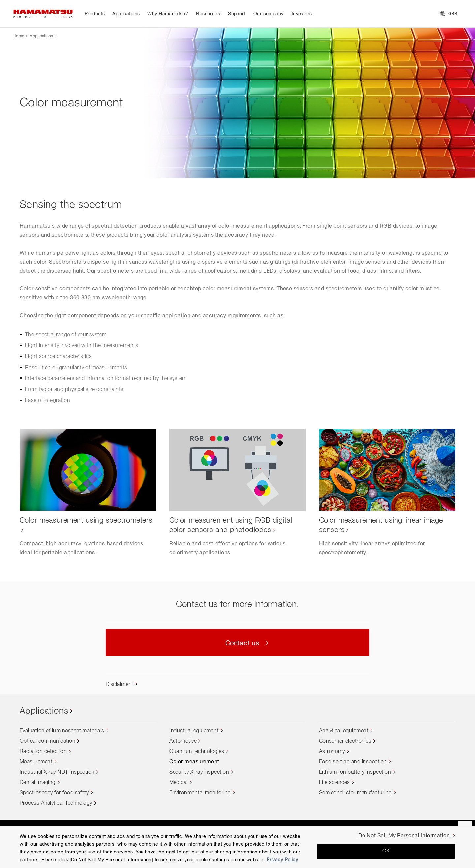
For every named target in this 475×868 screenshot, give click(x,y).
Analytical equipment (344, 731)
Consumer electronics (345, 741)
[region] (237, 847)
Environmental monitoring (200, 793)
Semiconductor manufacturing (355, 793)
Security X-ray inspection (199, 772)
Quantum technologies (197, 752)
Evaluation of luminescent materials (62, 731)
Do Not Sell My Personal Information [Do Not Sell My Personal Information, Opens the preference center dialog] (404, 836)
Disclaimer (118, 685)
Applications (41, 36)
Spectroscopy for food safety (54, 793)
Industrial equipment (194, 731)
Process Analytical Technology (56, 803)
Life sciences (334, 783)
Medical (178, 783)
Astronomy (332, 752)
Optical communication (47, 741)
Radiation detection (43, 752)
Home (19, 36)
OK (386, 851)
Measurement (36, 762)
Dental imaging (38, 783)
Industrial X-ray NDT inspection (57, 772)
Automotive (183, 741)
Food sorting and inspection (353, 762)
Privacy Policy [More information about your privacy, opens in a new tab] (282, 860)
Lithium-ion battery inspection (355, 772)
